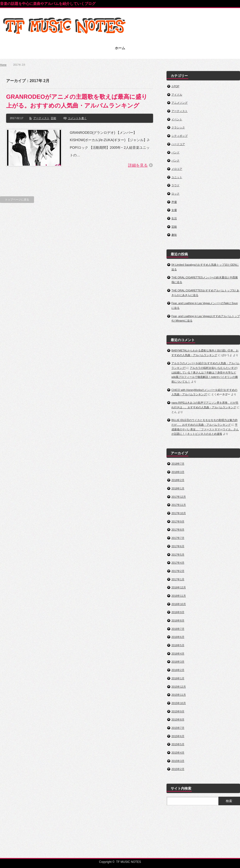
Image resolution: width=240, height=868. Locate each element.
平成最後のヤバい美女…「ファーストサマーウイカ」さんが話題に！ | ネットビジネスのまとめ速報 (205, 429)
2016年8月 (178, 620)
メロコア (177, 169)
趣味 (174, 235)
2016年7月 (178, 629)
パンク (175, 161)
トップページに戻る (17, 199)
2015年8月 (178, 719)
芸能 (53, 118)
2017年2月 (178, 571)
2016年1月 (178, 678)
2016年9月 (178, 612)
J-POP (175, 86)
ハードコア (178, 144)
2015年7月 (178, 728)
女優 (174, 210)
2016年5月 (178, 645)
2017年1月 (178, 579)
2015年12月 (179, 687)
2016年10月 (179, 604)
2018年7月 (178, 464)
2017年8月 (178, 530)
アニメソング (180, 103)
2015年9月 (178, 711)
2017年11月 (179, 505)
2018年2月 (178, 480)
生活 (174, 218)
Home (3, 65)
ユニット (177, 177)
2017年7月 (178, 538)
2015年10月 (179, 703)
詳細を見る (138, 165)
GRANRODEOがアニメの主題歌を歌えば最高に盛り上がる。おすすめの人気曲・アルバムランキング (77, 101)
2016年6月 (178, 637)
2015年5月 (178, 744)
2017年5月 (178, 555)
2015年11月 (179, 695)
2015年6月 (178, 736)
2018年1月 (178, 488)
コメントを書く (77, 118)
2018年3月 (178, 472)
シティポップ (180, 136)
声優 (174, 202)
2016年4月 (178, 654)
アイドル (177, 95)
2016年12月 (179, 587)
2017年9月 (178, 521)
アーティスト (41, 118)
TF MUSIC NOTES (128, 862)
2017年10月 (179, 513)
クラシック (178, 127)
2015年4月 (178, 753)
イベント (177, 119)
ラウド (175, 185)
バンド (175, 152)
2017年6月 (178, 546)
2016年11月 (179, 596)
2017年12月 (179, 497)
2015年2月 (178, 769)
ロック (175, 194)
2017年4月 (178, 563)
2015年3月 (178, 761)
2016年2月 (178, 670)
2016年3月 (178, 662)
